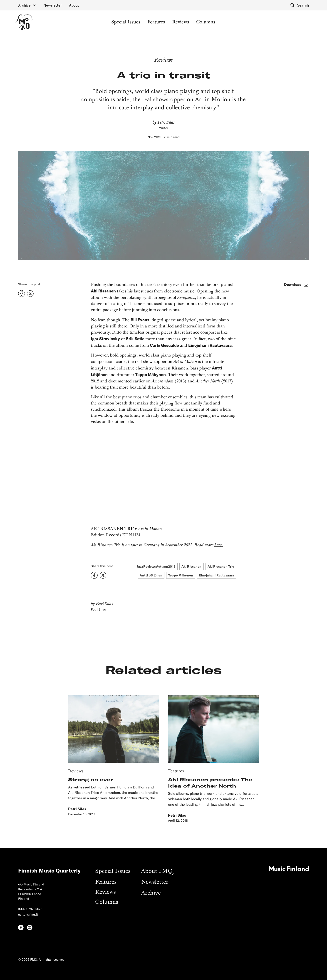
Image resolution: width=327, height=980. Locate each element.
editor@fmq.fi (28, 914)
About (74, 5)
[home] (24, 22)
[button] (27, 5)
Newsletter (53, 5)
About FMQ (157, 871)
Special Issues (126, 22)
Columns (206, 22)
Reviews (181, 22)
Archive (151, 893)
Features (156, 22)
